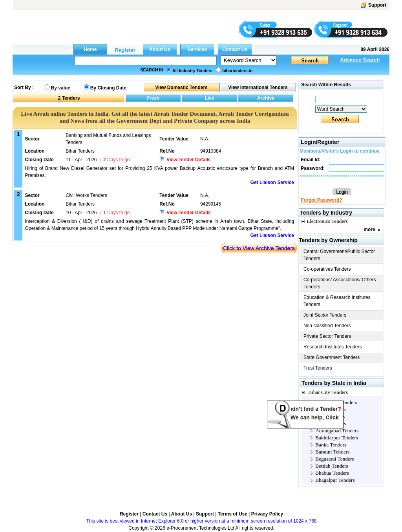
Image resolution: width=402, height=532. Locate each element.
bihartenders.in (237, 71)
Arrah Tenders (330, 416)
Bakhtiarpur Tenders (337, 438)
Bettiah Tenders (332, 466)
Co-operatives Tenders (327, 269)
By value (61, 88)
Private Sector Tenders (327, 336)
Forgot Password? (321, 200)
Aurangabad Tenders (337, 431)
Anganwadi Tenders (336, 402)
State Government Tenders (332, 357)
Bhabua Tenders (332, 473)
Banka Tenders (331, 445)
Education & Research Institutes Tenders (337, 301)
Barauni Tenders (332, 452)
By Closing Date (108, 88)
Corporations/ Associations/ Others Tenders (340, 283)
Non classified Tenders (327, 326)
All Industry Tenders (192, 71)
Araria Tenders (331, 409)
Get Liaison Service (272, 182)
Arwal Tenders (331, 424)
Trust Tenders (318, 368)
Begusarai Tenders (334, 459)
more (369, 230)
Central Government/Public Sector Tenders (339, 255)
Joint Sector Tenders (325, 315)
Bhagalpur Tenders (335, 480)
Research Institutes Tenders (333, 347)
